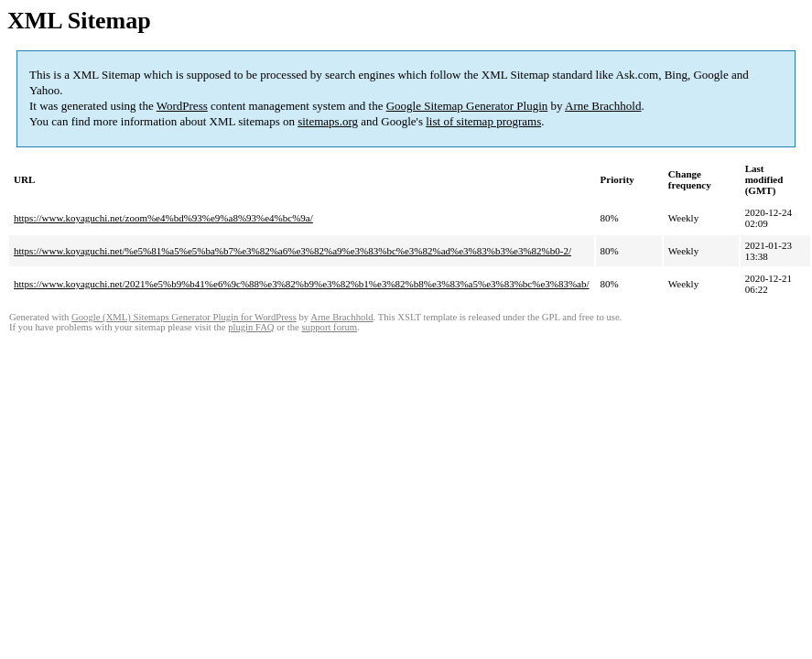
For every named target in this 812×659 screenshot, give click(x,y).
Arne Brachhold (603, 106)
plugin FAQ (251, 327)
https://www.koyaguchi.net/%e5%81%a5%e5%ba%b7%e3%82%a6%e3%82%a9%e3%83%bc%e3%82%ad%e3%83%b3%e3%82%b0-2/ (292, 251)
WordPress (182, 106)
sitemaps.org (328, 121)
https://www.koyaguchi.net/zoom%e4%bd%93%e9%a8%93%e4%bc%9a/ (163, 218)
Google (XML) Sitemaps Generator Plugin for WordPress (184, 317)
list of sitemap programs (483, 121)
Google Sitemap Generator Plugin (467, 106)
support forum (329, 327)
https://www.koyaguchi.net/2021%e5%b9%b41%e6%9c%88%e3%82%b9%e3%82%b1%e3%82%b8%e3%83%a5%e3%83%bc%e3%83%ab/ (302, 284)
